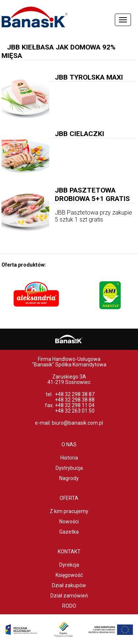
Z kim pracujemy (69, 511)
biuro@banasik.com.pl (77, 423)
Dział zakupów (69, 585)
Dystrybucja (69, 468)
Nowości (69, 522)
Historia (69, 458)
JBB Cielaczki (79, 134)
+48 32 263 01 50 (75, 411)
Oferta (69, 498)
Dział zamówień (69, 596)
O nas (69, 444)
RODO (69, 606)
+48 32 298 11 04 (75, 405)
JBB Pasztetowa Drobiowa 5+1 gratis (92, 194)
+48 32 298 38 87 (75, 394)
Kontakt (69, 552)
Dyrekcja (69, 565)
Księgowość (69, 575)
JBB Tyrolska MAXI (89, 77)
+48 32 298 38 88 (75, 400)
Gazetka (69, 532)
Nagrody (69, 478)
